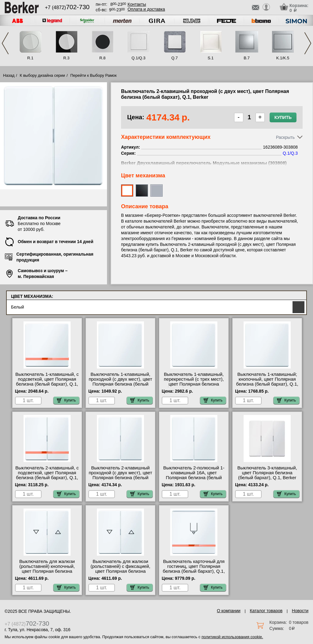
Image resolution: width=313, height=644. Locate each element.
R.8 (102, 58)
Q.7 (175, 58)
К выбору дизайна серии (42, 75)
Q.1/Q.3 (138, 58)
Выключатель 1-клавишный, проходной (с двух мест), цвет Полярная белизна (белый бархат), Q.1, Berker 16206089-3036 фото (120, 384)
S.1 (211, 58)
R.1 (30, 58)
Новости (300, 611)
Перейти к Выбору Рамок (94, 75)
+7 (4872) (67, 7)
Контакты (137, 4)
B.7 (247, 58)
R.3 (66, 58)
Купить (283, 117)
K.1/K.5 (283, 58)
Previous (5, 43)
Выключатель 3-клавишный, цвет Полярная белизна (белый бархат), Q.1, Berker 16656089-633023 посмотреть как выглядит (267, 478)
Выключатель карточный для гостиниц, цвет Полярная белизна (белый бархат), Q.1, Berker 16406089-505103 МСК (194, 569)
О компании (228, 611)
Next (308, 43)
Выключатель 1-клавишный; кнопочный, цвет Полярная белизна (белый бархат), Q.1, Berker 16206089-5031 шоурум (267, 384)
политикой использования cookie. (232, 637)
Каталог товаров (266, 611)
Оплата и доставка (146, 9)
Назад (9, 75)
